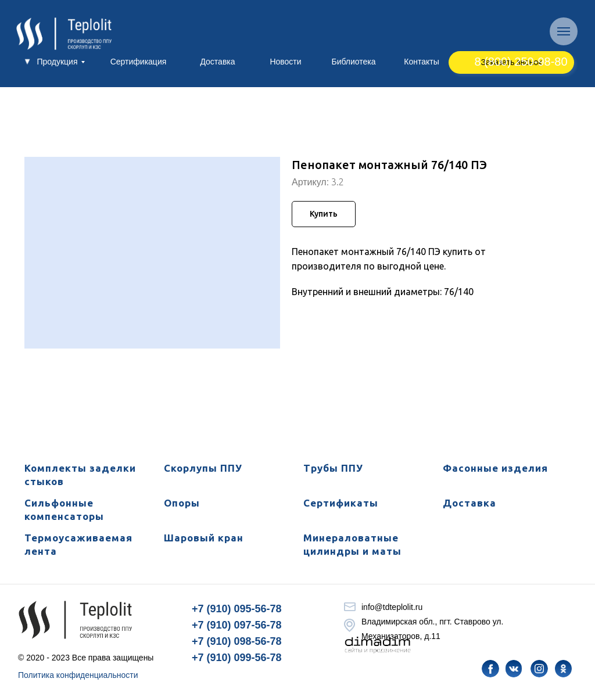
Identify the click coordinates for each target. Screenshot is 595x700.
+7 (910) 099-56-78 (237, 658)
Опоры (182, 503)
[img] (490, 669)
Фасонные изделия (495, 468)
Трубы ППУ (333, 468)
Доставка (469, 503)
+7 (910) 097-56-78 (237, 625)
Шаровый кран (204, 538)
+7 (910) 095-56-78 (237, 609)
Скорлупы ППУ (203, 468)
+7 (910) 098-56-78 (237, 641)
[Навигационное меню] (564, 31)
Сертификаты (341, 503)
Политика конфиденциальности (78, 675)
